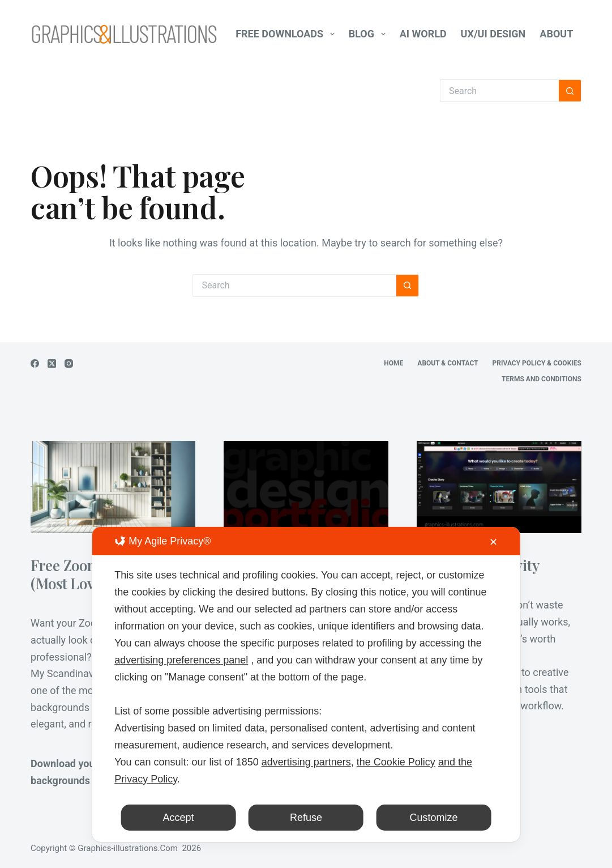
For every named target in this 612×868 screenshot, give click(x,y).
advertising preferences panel (181, 660)
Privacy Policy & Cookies (537, 363)
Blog (369, 34)
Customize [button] (434, 818)
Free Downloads (287, 34)
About (564, 34)
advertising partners (306, 762)
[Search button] (570, 91)
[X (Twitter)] (52, 363)
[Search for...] (499, 91)
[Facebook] (35, 363)
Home (393, 363)
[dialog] (306, 684)
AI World (423, 34)
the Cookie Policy (396, 762)
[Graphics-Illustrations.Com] (124, 34)
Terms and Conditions (542, 379)
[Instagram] (69, 363)
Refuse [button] (306, 818)
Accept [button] (178, 818)
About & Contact (448, 363)
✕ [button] (493, 542)
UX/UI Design (493, 34)
